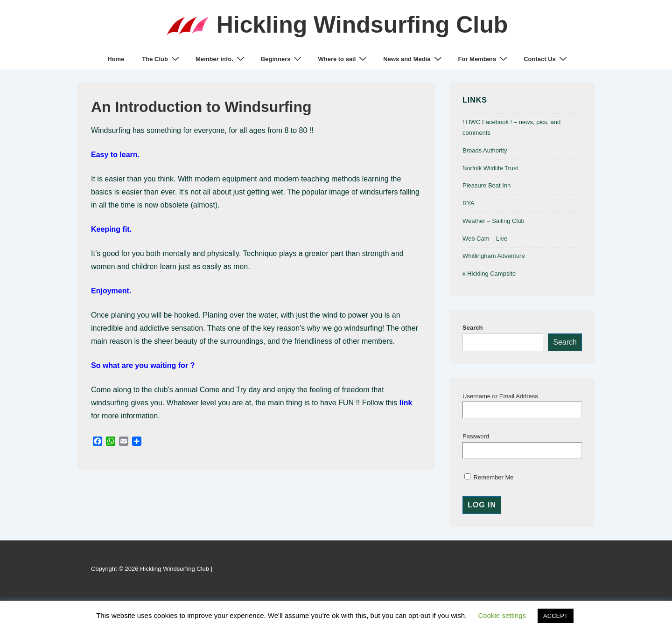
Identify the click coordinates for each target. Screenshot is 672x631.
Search (472, 328)
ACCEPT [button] (556, 616)
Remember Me (489, 477)
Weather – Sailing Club (493, 221)
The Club (162, 59)
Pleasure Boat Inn (486, 185)
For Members (484, 59)
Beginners (283, 59)
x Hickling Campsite (489, 274)
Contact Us (546, 59)
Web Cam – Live (485, 239)
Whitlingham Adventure (494, 256)
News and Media (413, 59)
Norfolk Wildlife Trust (490, 168)
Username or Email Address (500, 396)
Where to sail (343, 59)
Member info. (221, 59)
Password (476, 436)
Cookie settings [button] (502, 615)
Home (116, 59)
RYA (469, 203)
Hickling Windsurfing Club (362, 25)
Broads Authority (485, 150)
